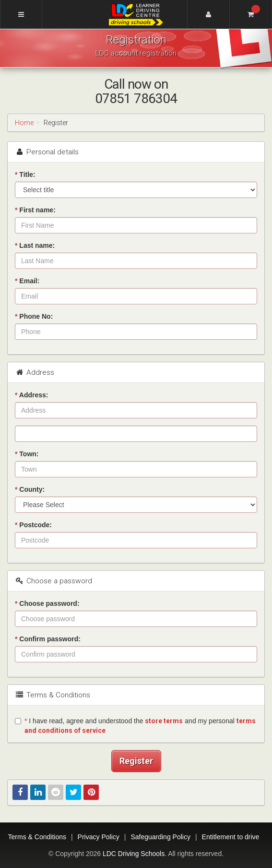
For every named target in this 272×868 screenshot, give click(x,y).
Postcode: (33, 525)
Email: (27, 281)
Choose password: (47, 603)
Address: (32, 395)
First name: (35, 210)
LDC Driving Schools (134, 854)
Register (136, 761)
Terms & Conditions (37, 837)
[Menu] (21, 14)
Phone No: (34, 316)
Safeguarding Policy (160, 837)
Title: (25, 174)
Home (24, 123)
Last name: (35, 245)
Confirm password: (48, 639)
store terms (164, 721)
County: (30, 489)
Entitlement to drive (231, 837)
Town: (27, 454)
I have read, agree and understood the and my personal (135, 726)
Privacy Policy (99, 837)
